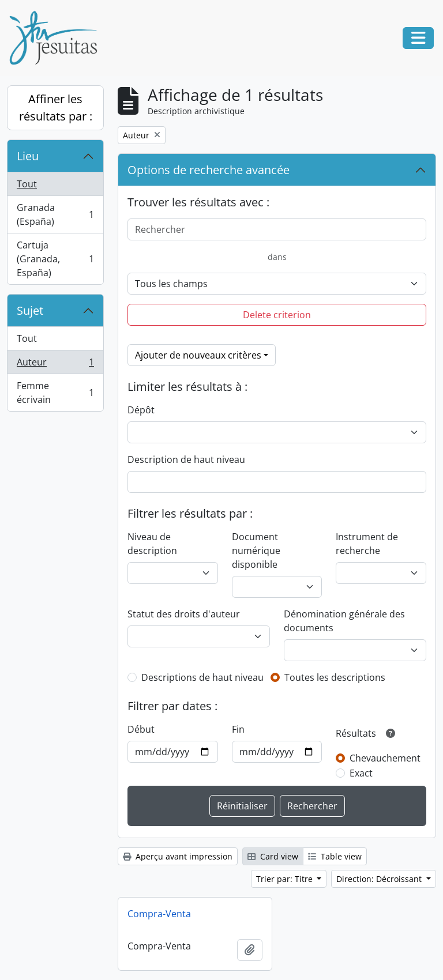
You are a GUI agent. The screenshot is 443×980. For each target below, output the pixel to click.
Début (141, 729)
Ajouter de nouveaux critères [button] (198, 355)
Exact (361, 773)
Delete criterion (277, 315)
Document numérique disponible (256, 551)
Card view (273, 856)
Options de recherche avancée (209, 170)
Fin (238, 729)
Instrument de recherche (367, 544)
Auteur (55, 365)
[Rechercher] (277, 229)
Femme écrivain (55, 393)
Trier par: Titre (286, 879)
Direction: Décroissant (380, 879)
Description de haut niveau (186, 459)
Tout (27, 184)
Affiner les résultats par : (56, 108)
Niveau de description (152, 544)
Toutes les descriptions (335, 677)
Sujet (30, 310)
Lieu (28, 156)
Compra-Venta (159, 914)
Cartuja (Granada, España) (55, 259)
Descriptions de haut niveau (202, 677)
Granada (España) (55, 214)
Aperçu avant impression (178, 856)
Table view (335, 856)
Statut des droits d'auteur (184, 614)
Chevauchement (385, 758)
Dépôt (141, 410)
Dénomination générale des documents (344, 621)
